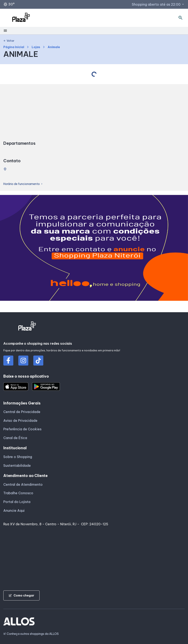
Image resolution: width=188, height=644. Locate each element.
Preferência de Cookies (22, 429)
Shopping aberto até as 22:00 (158, 4)
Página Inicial (14, 47)
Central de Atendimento (23, 484)
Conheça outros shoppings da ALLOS (31, 634)
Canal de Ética (15, 438)
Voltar (9, 41)
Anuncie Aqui (14, 510)
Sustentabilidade (17, 466)
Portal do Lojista (17, 502)
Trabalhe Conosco (18, 493)
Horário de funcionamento (23, 184)
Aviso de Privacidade (20, 421)
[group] (94, 249)
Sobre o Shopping (18, 457)
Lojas (36, 47)
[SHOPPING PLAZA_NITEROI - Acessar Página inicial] (21, 18)
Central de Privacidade (22, 412)
